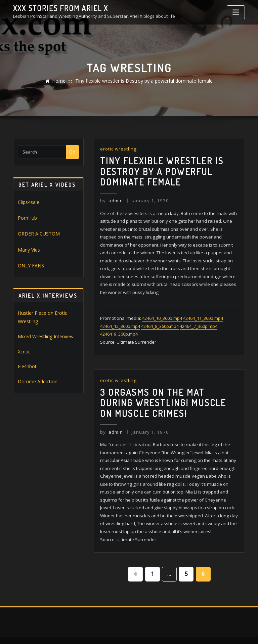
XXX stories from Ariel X (58, 8)
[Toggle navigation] (236, 12)
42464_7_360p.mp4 (199, 319)
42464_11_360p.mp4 (202, 312)
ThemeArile (196, 632)
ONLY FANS (29, 263)
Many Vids (28, 248)
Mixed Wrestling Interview (44, 332)
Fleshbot (27, 361)
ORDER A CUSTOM (36, 232)
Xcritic (24, 346)
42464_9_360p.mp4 (119, 327)
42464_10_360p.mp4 (161, 312)
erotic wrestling (118, 149)
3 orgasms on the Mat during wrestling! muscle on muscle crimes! (167, 393)
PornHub (27, 217)
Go (72, 152)
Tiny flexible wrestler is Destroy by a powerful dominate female (143, 81)
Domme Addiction (36, 375)
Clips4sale (28, 202)
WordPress (124, 632)
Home (63, 81)
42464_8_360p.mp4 (160, 319)
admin (111, 197)
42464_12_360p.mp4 (120, 319)
